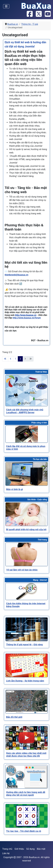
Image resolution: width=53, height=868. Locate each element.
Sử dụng (30, 849)
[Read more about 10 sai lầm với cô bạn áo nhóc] (27, 554)
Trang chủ (7, 849)
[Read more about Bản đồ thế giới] (27, 702)
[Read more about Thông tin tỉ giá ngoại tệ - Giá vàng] (27, 629)
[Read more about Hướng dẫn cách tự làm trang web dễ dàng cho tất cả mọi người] (27, 777)
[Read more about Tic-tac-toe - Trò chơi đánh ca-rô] (27, 816)
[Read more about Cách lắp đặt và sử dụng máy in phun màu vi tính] (27, 434)
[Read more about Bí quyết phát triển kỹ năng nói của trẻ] (27, 514)
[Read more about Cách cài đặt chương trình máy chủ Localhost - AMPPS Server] (27, 390)
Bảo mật (41, 849)
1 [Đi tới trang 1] (15, 359)
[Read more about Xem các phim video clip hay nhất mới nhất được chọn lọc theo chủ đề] (27, 738)
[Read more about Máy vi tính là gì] (27, 474)
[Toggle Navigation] (6, 6)
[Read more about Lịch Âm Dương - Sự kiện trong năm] (27, 665)
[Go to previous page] (11, 359)
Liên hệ (6, 853)
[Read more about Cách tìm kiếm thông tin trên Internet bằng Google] (27, 591)
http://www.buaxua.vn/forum (27, 318)
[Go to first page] (5, 359)
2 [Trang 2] (20, 359)
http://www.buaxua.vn (26, 315)
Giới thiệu (19, 849)
